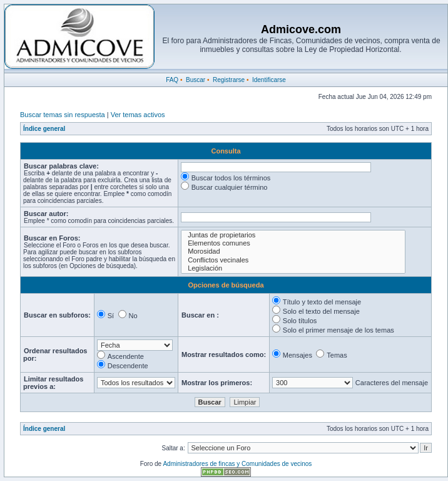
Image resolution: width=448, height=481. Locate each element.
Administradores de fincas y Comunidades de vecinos (237, 464)
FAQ (172, 80)
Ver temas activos (138, 115)
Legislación (293, 268)
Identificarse (269, 80)
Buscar (196, 80)
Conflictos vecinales (293, 260)
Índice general (44, 129)
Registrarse (229, 80)
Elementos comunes (293, 243)
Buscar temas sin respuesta (63, 115)
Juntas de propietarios (293, 235)
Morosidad (293, 251)
